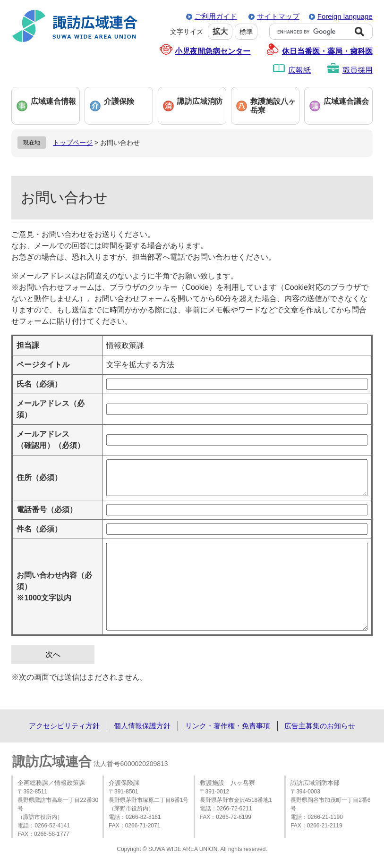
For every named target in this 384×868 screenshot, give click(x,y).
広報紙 (299, 70)
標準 (246, 32)
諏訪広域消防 (200, 101)
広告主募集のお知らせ (320, 726)
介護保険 (119, 101)
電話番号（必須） (47, 510)
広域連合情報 (53, 101)
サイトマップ (278, 16)
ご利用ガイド (216, 16)
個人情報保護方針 (142, 726)
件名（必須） (39, 529)
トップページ (73, 143)
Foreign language (345, 16)
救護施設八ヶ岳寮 (273, 106)
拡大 (220, 31)
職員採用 (358, 70)
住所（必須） (39, 477)
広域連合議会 (346, 101)
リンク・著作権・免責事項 (228, 726)
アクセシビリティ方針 (64, 726)
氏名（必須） (39, 384)
